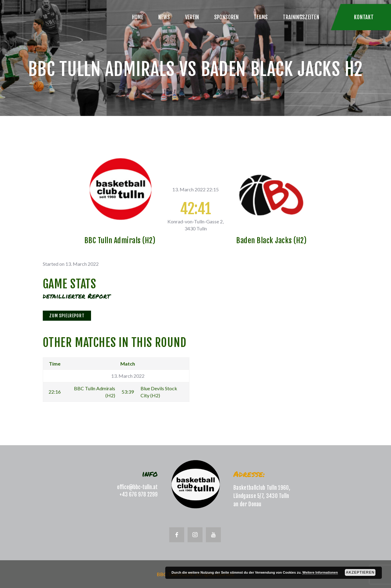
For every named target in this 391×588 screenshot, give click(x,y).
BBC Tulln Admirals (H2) (120, 240)
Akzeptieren (360, 572)
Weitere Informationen (320, 572)
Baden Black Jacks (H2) (271, 240)
